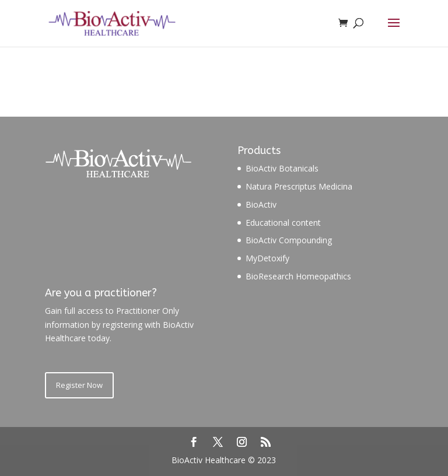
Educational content (283, 223)
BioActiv (261, 204)
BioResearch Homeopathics (298, 276)
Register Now (79, 385)
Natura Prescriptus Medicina (299, 186)
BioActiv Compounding (289, 240)
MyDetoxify (267, 258)
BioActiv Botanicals (282, 168)
